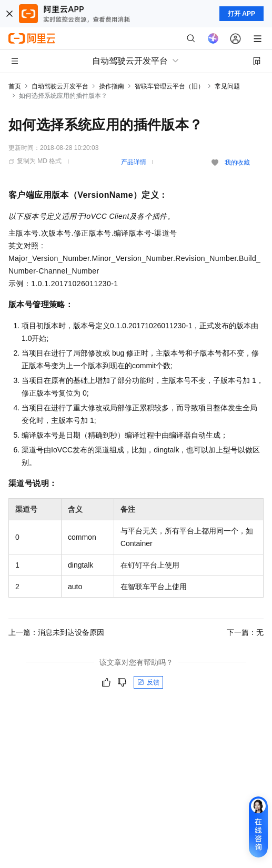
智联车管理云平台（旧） (169, 86)
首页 (15, 86)
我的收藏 (237, 163)
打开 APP (241, 14)
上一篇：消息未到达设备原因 (56, 632)
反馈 (148, 682)
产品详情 (134, 162)
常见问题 (227, 86)
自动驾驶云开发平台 (60, 86)
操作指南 (112, 86)
